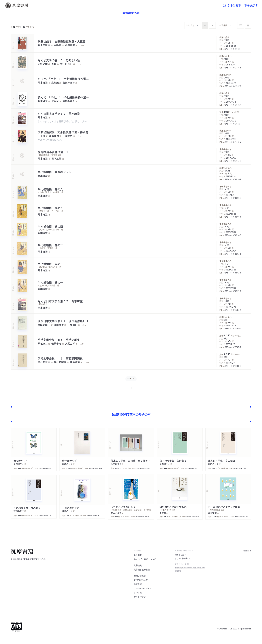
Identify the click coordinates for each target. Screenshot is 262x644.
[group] (209, 25)
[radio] (205, 25)
